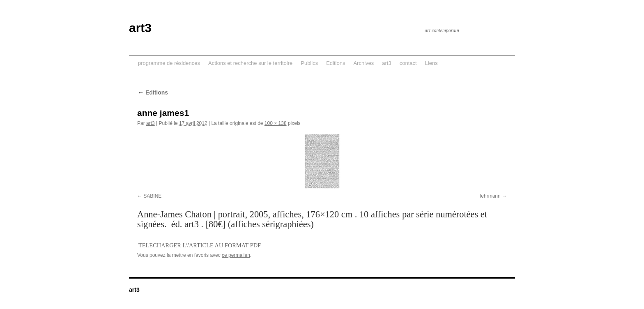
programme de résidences (169, 63)
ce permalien (236, 255)
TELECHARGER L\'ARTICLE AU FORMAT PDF (200, 245)
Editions (336, 63)
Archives (363, 63)
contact (408, 63)
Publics (309, 63)
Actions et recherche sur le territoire (250, 63)
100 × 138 (276, 123)
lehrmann (490, 196)
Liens (431, 63)
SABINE (152, 196)
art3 (140, 28)
